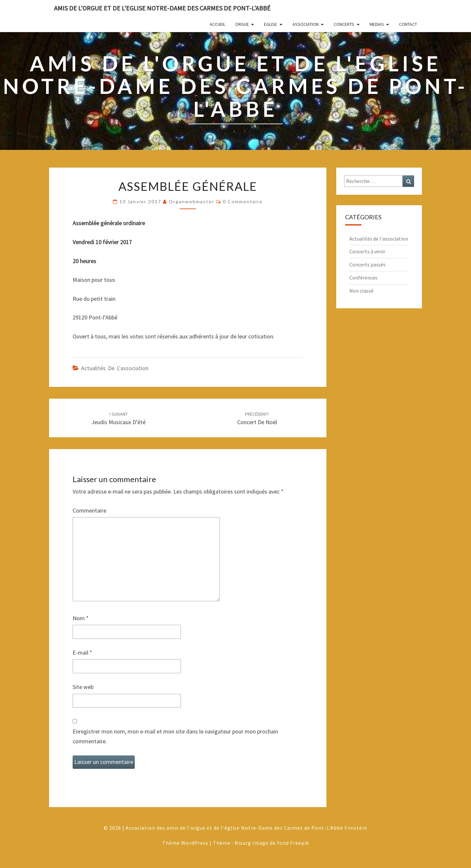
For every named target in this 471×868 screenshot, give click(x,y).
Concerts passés (367, 264)
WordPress (195, 843)
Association (305, 24)
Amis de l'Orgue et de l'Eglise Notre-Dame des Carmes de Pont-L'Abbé (162, 8)
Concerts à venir (367, 251)
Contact (408, 24)
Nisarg (243, 843)
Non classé (361, 291)
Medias (377, 24)
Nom (81, 618)
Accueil (218, 24)
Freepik (300, 843)
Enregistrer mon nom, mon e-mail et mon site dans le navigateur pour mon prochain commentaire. (175, 736)
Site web (83, 687)
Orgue (242, 24)
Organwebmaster (192, 201)
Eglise (270, 24)
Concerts (344, 24)
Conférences (363, 278)
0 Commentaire (243, 201)
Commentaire (89, 510)
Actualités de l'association (115, 368)
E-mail (82, 652)
